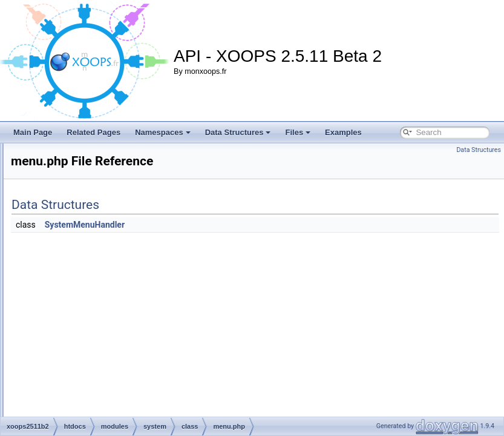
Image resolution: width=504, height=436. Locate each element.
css (84, 339)
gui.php (100, 246)
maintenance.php (116, 272)
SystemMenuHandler (236, 225)
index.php (104, 259)
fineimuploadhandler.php (128, 206)
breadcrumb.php (115, 166)
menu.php (104, 286)
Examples (343, 132)
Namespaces (163, 132)
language (93, 392)
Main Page (33, 132)
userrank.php (110, 312)
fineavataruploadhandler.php (134, 193)
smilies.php (106, 299)
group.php (105, 233)
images (90, 352)
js (81, 379)
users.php (104, 326)
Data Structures (238, 132)
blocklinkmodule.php (121, 153)
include (90, 366)
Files (298, 132)
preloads (93, 406)
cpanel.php (106, 179)
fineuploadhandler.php (124, 219)
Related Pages (93, 132)
